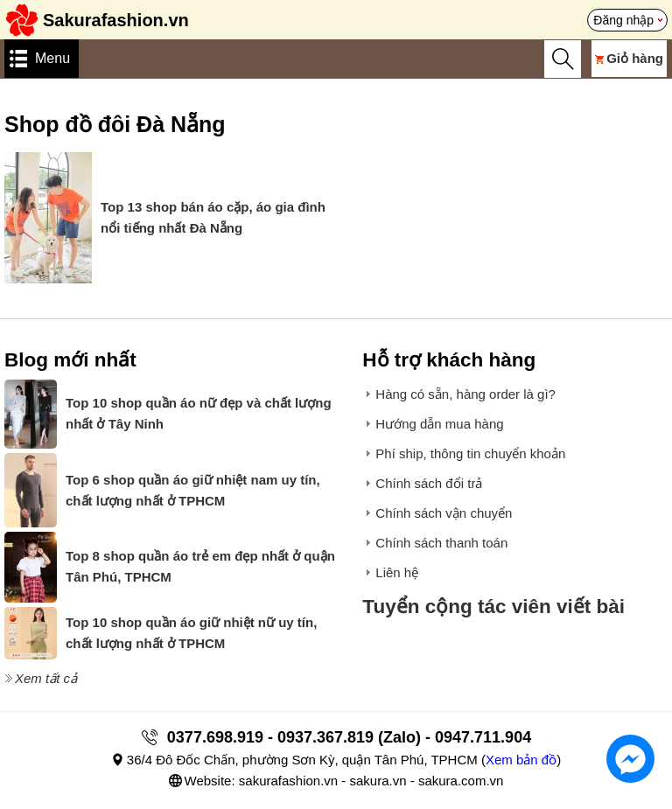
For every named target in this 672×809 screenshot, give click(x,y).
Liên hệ (397, 572)
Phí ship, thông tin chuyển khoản (470, 453)
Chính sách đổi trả (429, 483)
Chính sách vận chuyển (444, 513)
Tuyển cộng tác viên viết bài (493, 607)
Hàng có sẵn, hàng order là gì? (465, 394)
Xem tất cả (46, 678)
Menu (52, 58)
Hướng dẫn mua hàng (439, 424)
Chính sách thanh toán (441, 543)
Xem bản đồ (521, 760)
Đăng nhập (623, 20)
